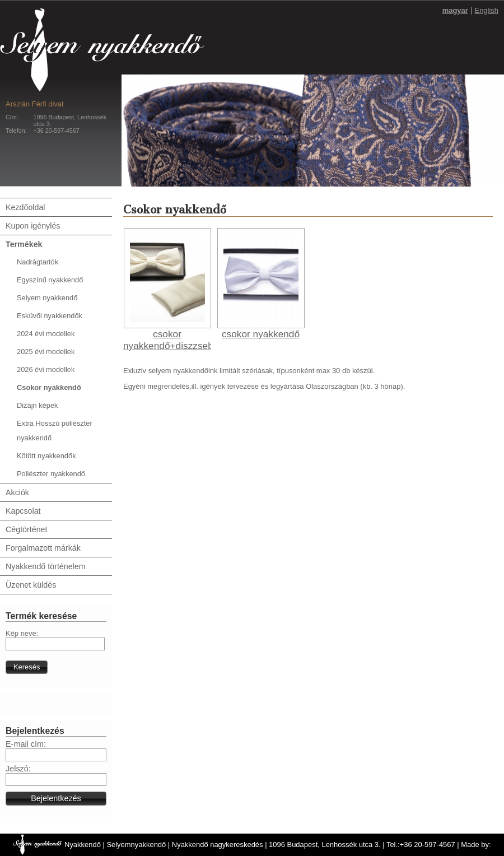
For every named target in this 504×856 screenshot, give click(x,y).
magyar (455, 10)
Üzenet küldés (31, 585)
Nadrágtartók (38, 262)
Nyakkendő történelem (46, 566)
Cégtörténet (26, 529)
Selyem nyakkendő (47, 298)
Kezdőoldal (25, 207)
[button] (27, 667)
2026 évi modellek (46, 369)
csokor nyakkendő (261, 334)
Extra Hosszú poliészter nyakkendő (55, 431)
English (487, 10)
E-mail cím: (26, 744)
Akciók (17, 492)
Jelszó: (18, 769)
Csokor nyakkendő (49, 387)
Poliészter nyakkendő (51, 474)
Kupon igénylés (33, 226)
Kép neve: (22, 633)
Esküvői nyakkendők (50, 316)
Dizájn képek (37, 405)
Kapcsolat (23, 511)
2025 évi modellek (46, 352)
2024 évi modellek (46, 334)
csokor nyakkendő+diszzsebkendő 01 (181, 346)
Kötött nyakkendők (46, 456)
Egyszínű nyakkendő (50, 280)
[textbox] (55, 644)
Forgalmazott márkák (43, 548)
